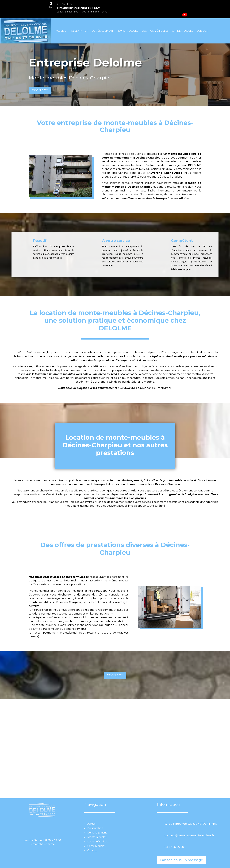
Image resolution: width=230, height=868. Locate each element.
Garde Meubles (183, 31)
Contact (202, 31)
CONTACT (40, 90)
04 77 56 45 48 (65, 4)
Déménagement (102, 31)
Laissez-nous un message (182, 860)
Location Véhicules (155, 31)
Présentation (79, 31)
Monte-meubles (127, 31)
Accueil (61, 31)
